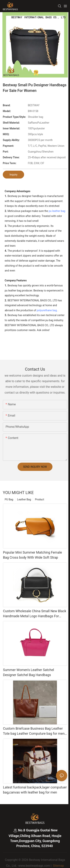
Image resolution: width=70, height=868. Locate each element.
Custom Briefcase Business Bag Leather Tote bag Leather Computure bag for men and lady (34, 731)
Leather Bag (24, 499)
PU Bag (9, 499)
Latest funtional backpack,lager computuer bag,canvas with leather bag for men (35, 790)
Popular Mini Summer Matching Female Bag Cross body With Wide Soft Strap (32, 555)
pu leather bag (57, 211)
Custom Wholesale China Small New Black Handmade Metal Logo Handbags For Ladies (35, 614)
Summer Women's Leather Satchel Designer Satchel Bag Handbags (28, 672)
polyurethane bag (47, 310)
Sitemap (58, 866)
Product (39, 499)
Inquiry (13, 175)
